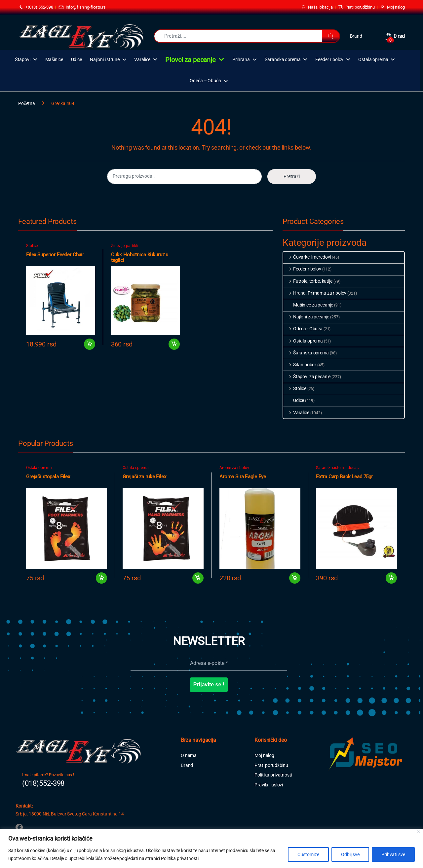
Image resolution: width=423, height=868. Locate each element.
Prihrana (241, 60)
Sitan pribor (300, 365)
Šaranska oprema (283, 60)
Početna (27, 103)
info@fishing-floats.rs (82, 7)
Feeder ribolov (329, 60)
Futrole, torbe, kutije (308, 281)
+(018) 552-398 (36, 7)
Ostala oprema (373, 60)
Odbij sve (350, 854)
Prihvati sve (393, 854)
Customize (308, 854)
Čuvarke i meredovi (307, 257)
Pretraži (292, 176)
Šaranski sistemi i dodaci (338, 468)
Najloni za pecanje (306, 317)
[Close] (419, 832)
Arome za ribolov (234, 468)
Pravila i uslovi (269, 785)
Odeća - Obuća (303, 329)
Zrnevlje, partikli (124, 246)
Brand (356, 36)
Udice (77, 60)
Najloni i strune (105, 60)
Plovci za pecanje (191, 60)
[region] (211, 848)
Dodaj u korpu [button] (90, 344)
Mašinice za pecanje (308, 305)
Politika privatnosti (273, 775)
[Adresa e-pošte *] (209, 663)
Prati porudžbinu (356, 7)
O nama (189, 755)
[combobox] (238, 36)
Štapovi (23, 60)
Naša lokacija (317, 7)
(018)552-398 (43, 783)
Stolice (32, 246)
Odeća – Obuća (205, 81)
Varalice (142, 60)
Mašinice (54, 60)
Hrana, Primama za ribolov (315, 293)
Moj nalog (392, 7)
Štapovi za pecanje (307, 377)
